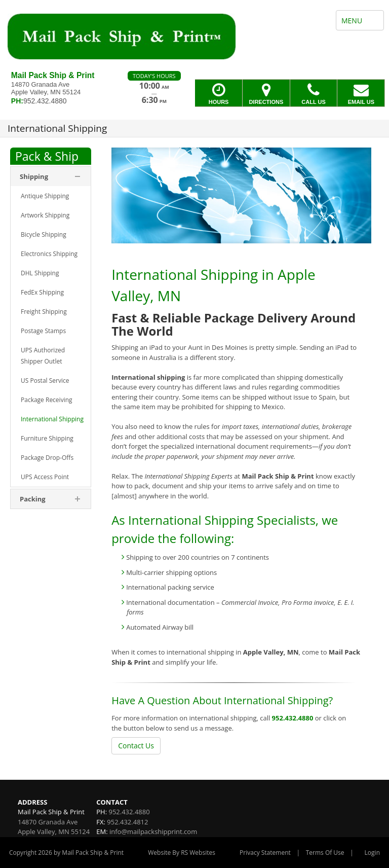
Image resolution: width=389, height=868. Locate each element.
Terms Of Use (325, 853)
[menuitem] (51, 196)
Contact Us (136, 746)
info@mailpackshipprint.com (153, 831)
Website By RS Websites (182, 853)
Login (372, 853)
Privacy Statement (265, 853)
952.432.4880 (293, 718)
